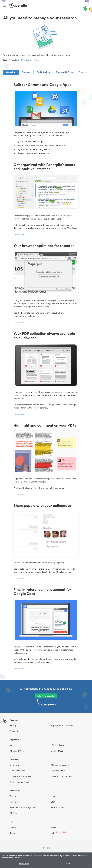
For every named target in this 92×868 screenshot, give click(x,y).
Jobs (53, 833)
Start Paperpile (46, 696)
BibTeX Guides (58, 807)
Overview (11, 72)
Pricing (13, 725)
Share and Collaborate (61, 776)
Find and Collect (17, 771)
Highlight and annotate (21, 776)
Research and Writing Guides (23, 807)
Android (29, 60)
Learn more (19, 234)
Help (53, 796)
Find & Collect (43, 72)
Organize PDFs (58, 771)
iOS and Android (59, 745)
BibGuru (14, 813)
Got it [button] (68, 863)
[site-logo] (18, 6)
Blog (53, 802)
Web (12, 745)
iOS (23, 60)
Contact (14, 827)
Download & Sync (64, 72)
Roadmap (14, 802)
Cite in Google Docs (19, 782)
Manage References (60, 765)
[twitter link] (44, 848)
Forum (13, 796)
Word (37, 60)
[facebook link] (48, 848)
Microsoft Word (17, 751)
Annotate (83, 72)
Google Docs (57, 751)
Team (12, 833)
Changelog (15, 731)
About (54, 827)
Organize (26, 72)
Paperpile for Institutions (62, 725)
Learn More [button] (24, 864)
